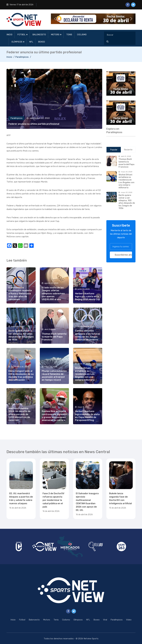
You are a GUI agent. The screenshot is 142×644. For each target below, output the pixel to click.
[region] (121, 83)
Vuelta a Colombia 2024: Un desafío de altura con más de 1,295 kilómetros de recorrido (19, 414)
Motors (55, 35)
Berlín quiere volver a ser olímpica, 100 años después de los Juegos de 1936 (127, 202)
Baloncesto (39, 35)
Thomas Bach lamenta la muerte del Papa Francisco (54, 337)
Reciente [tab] (128, 150)
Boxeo (42, 42)
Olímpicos (17, 42)
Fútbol (21, 35)
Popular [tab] (114, 150)
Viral (105, 620)
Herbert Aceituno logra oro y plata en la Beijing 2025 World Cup (88, 297)
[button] (93, 19)
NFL (31, 42)
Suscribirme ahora (123, 255)
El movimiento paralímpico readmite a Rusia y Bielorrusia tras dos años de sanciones (20, 294)
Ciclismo (82, 35)
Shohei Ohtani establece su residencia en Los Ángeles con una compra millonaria (85, 374)
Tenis (69, 35)
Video (129, 620)
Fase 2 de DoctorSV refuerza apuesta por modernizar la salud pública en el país (53, 500)
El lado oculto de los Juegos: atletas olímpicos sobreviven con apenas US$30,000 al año (53, 294)
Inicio (9, 35)
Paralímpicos (22, 57)
